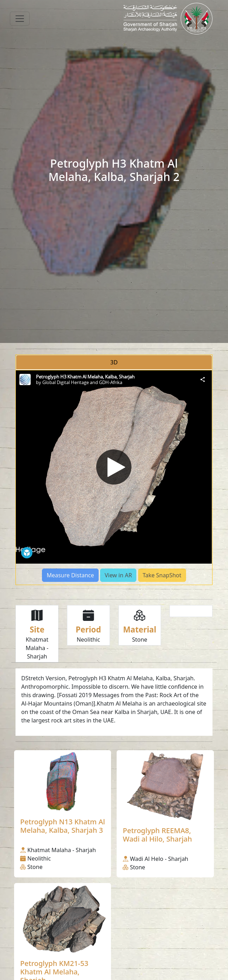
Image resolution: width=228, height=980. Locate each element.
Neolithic (88, 640)
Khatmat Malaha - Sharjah (37, 648)
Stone (140, 640)
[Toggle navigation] (20, 19)
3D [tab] (114, 362)
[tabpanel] (114, 478)
